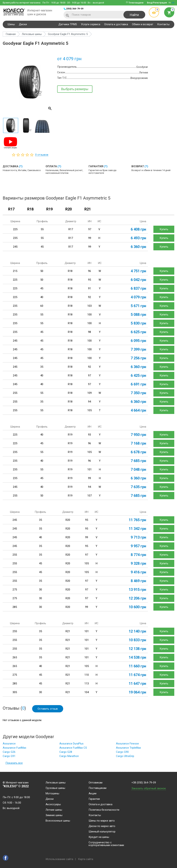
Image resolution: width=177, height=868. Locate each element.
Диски (23, 24)
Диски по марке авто (102, 826)
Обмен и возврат (143, 24)
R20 (69, 209)
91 (89, 288)
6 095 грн (138, 341)
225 (15, 229)
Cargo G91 (9, 756)
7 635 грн (138, 487)
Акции (92, 794)
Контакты (163, 24)
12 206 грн (137, 598)
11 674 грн (137, 675)
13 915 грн (137, 590)
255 (15, 393)
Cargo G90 (122, 752)
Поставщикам (97, 788)
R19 (49, 209)
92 (89, 297)
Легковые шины (56, 783)
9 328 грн (138, 563)
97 (90, 229)
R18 (30, 209)
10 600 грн (137, 607)
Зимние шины (54, 815)
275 (15, 590)
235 (15, 238)
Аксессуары (53, 805)
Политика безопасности (104, 810)
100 (89, 315)
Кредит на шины (99, 837)
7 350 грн (138, 393)
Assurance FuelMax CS (73, 748)
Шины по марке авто (102, 821)
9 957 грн (138, 546)
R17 (11, 209)
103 (89, 306)
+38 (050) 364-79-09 (144, 783)
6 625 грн (138, 332)
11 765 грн (137, 520)
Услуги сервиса (91, 24)
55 (42, 229)
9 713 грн (138, 537)
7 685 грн (138, 461)
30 (40, 590)
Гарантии (94, 799)
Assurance (9, 744)
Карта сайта (86, 859)
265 (15, 657)
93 (89, 435)
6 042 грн (138, 280)
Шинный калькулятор (102, 832)
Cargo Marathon (69, 756)
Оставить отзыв (48, 709)
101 (89, 469)
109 (89, 393)
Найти (134, 15)
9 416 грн (138, 572)
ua (173, 3)
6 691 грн (138, 384)
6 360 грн (138, 247)
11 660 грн (137, 666)
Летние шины (54, 810)
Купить (164, 229)
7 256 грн (138, 358)
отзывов (42, 155)
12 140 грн (137, 631)
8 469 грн (138, 581)
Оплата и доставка (116, 24)
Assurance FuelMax (14, 748)
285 (15, 607)
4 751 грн (138, 271)
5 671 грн (138, 306)
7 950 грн (138, 435)
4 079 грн (138, 297)
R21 (88, 209)
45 (42, 247)
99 (90, 238)
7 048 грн (138, 469)
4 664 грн (138, 410)
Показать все (14, 763)
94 (89, 402)
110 (87, 675)
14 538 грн (137, 657)
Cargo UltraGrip (125, 756)
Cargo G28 (66, 752)
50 (42, 271)
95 (89, 280)
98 (89, 332)
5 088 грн (138, 315)
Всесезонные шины (58, 821)
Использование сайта (59, 859)
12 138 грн (137, 649)
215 (15, 271)
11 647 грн (137, 684)
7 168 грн (138, 443)
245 (15, 247)
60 (42, 306)
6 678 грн (138, 452)
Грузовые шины (55, 788)
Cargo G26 (9, 752)
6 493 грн (138, 238)
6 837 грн (138, 288)
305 (15, 692)
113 (87, 684)
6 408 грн (138, 229)
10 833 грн (137, 640)
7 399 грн (138, 349)
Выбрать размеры (75, 89)
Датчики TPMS (68, 24)
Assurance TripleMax (128, 748)
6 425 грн (138, 375)
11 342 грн (137, 529)
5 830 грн (138, 323)
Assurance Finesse (127, 744)
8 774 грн (138, 555)
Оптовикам (95, 783)
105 (89, 410)
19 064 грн (137, 692)
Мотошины (52, 794)
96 (89, 271)
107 (89, 496)
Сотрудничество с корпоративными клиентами (106, 844)
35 (42, 367)
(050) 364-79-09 (75, 9)
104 (87, 692)
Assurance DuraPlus (71, 744)
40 (42, 297)
